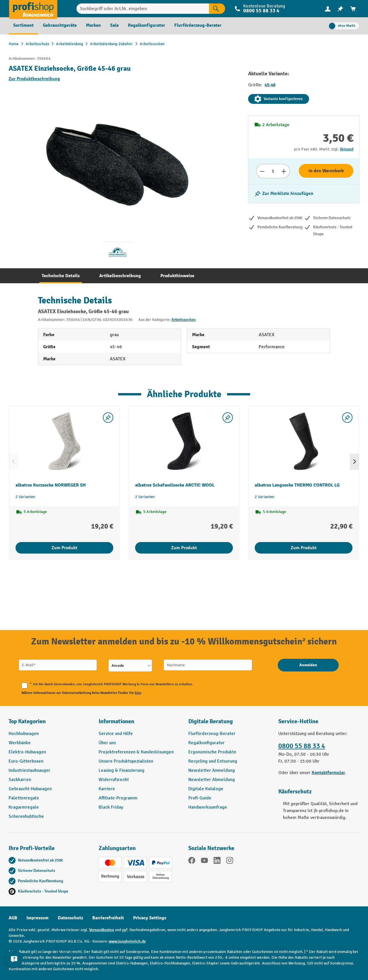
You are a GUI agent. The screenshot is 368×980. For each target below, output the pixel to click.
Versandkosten (102, 930)
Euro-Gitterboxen (26, 761)
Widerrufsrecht (114, 780)
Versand (347, 149)
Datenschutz (70, 918)
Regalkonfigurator (206, 743)
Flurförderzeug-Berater (212, 734)
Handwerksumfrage (208, 807)
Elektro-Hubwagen (27, 752)
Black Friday (111, 807)
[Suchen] (217, 9)
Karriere (107, 789)
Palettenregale (24, 798)
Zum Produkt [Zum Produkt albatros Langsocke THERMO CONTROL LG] (304, 548)
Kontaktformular (328, 773)
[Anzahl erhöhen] (284, 171)
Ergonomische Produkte (212, 752)
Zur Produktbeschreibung (34, 79)
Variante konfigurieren (279, 99)
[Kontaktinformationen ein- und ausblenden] (14, 966)
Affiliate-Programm (118, 798)
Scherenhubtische (26, 816)
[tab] (61, 276)
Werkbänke (20, 743)
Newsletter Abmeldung (212, 780)
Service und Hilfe (116, 734)
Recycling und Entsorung (213, 761)
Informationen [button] (116, 721)
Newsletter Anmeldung (212, 770)
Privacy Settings (150, 918)
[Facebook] (192, 861)
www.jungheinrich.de (127, 941)
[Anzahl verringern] (262, 171)
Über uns (107, 743)
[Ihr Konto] (328, 9)
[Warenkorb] (353, 9)
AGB (13, 918)
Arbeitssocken (184, 320)
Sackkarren (20, 780)
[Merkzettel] (340, 9)
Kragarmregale (24, 807)
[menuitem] (328, 9)
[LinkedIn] (217, 861)
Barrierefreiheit (108, 918)
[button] (229, 724)
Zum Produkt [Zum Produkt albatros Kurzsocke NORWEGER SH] (64, 548)
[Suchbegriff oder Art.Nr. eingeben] (143, 9)
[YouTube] (204, 861)
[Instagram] (230, 861)
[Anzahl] (273, 171)
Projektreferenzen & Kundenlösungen (136, 752)
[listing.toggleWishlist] (284, 194)
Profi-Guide (200, 798)
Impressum (38, 918)
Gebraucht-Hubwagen (30, 789)
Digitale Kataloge (206, 789)
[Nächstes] (354, 462)
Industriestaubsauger (29, 770)
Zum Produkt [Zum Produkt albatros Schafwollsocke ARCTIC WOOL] (184, 548)
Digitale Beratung (211, 721)
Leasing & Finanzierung (121, 770)
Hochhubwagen (24, 734)
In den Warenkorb (326, 171)
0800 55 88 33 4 (261, 11)
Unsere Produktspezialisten (126, 761)
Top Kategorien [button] (27, 721)
